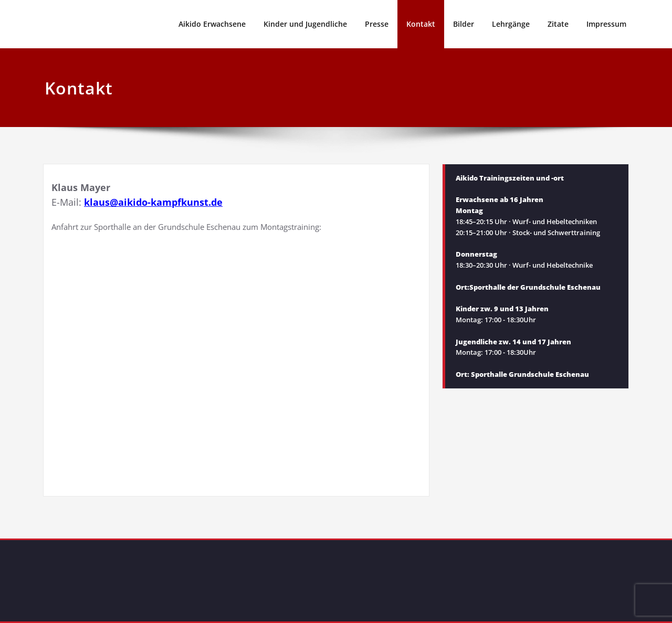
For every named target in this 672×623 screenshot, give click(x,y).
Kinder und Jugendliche (305, 24)
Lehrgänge (511, 24)
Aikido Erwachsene (212, 24)
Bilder (464, 24)
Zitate (558, 24)
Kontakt (421, 24)
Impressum (606, 24)
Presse (377, 24)
